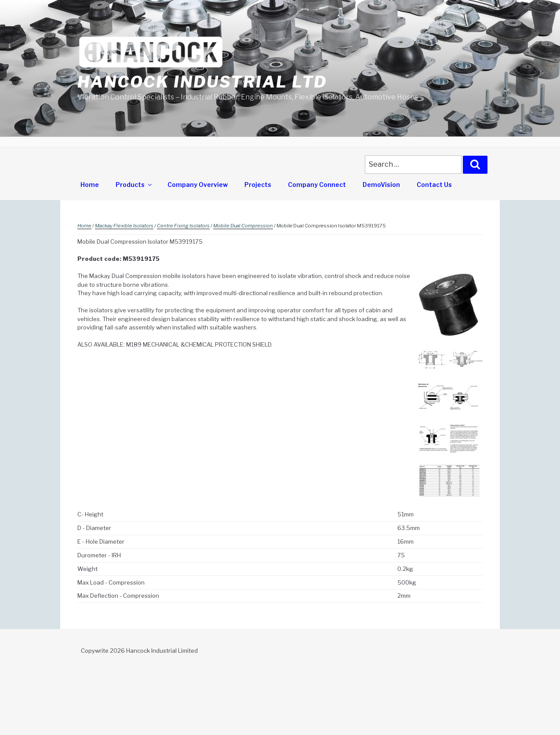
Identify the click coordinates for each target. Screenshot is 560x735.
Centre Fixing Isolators (183, 226)
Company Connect (317, 185)
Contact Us (434, 185)
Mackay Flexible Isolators (124, 226)
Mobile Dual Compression (243, 226)
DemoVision (381, 185)
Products (134, 185)
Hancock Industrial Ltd (202, 82)
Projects (258, 185)
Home (90, 185)
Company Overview (198, 185)
